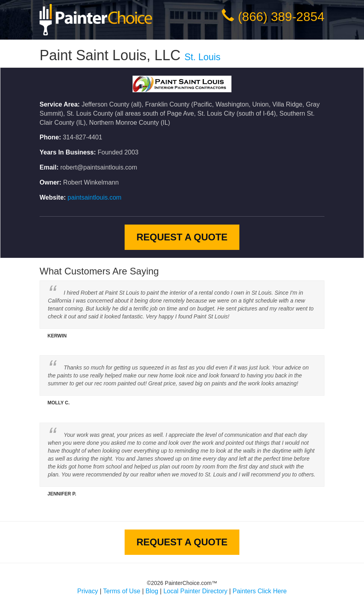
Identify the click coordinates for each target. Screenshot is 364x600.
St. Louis (202, 57)
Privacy (87, 591)
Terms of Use (122, 591)
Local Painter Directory (195, 591)
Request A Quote (182, 237)
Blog (152, 591)
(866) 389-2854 (281, 17)
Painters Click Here (260, 591)
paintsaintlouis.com (95, 197)
